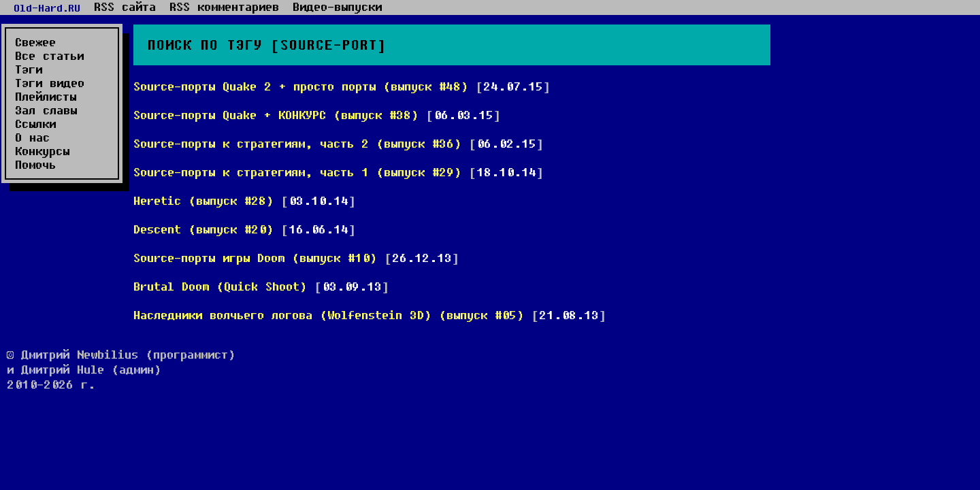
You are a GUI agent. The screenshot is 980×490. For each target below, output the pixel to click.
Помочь (35, 165)
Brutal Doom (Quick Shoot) (220, 286)
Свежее (35, 42)
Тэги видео (50, 83)
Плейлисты (46, 97)
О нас (32, 137)
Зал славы (46, 110)
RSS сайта (125, 7)
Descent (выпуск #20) (203, 229)
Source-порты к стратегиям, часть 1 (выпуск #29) (297, 172)
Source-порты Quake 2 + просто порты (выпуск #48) (301, 86)
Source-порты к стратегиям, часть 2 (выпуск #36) (297, 143)
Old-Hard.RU (47, 7)
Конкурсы (42, 151)
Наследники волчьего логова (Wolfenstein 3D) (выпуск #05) (329, 315)
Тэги (29, 69)
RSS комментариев (224, 7)
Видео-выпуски (337, 7)
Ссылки (35, 124)
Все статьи (49, 56)
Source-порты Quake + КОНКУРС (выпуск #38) (276, 115)
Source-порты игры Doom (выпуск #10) (255, 258)
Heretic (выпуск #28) (203, 200)
